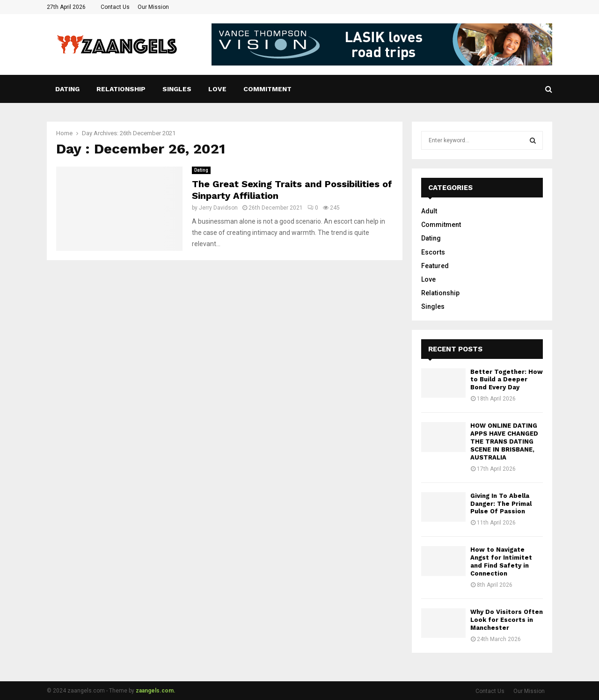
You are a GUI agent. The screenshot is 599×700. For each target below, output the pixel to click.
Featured (435, 266)
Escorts (433, 252)
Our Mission (153, 7)
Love (217, 89)
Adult (429, 211)
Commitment (267, 89)
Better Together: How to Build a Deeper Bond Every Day (507, 380)
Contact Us (115, 7)
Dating (67, 89)
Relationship (121, 89)
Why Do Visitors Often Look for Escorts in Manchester (507, 620)
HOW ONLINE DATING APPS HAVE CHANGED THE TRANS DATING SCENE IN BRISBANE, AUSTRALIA (504, 441)
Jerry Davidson (218, 208)
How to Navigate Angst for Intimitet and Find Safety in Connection (501, 561)
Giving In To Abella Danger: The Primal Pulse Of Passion (501, 504)
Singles (177, 89)
